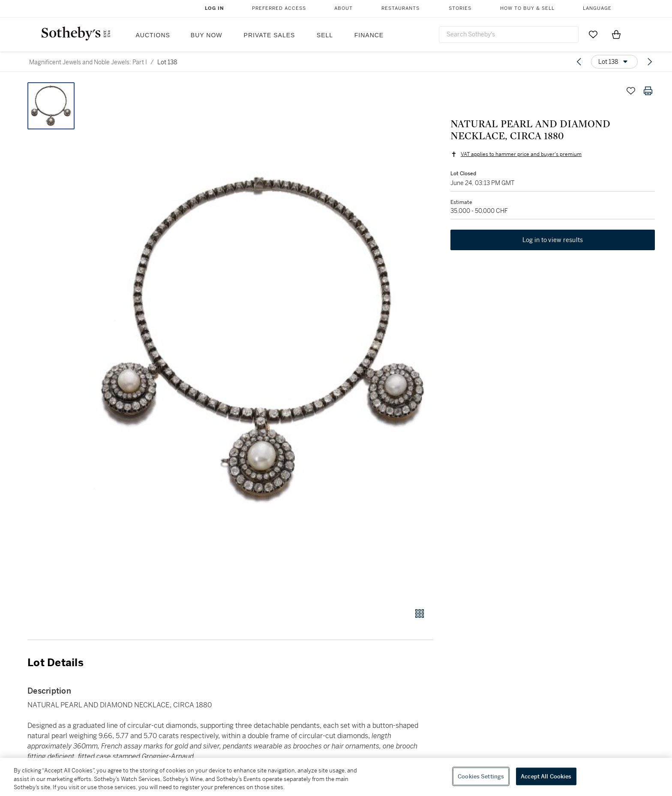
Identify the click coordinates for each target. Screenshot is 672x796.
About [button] (343, 8)
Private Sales (270, 35)
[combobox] (509, 34)
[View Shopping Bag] (616, 34)
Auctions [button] (153, 35)
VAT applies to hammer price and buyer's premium (521, 154)
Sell (325, 35)
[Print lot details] (648, 91)
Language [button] (597, 8)
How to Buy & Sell (527, 8)
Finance (369, 35)
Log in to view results (553, 240)
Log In (214, 8)
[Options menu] (614, 62)
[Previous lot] (579, 62)
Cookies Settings (481, 776)
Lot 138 (167, 62)
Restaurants (400, 8)
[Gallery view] (420, 613)
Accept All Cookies (546, 776)
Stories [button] (460, 8)
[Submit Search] (569, 34)
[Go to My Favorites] (593, 34)
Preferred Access (279, 8)
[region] (336, 777)
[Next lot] (650, 62)
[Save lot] (631, 91)
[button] (263, 340)
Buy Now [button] (207, 35)
